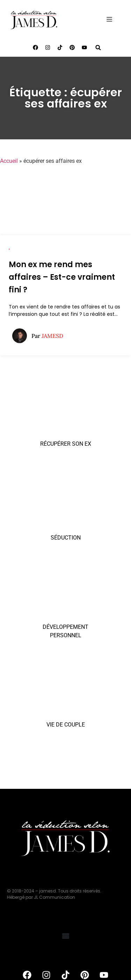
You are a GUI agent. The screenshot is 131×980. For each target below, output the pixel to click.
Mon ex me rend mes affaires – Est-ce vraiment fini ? (62, 277)
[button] (98, 47)
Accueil (9, 161)
